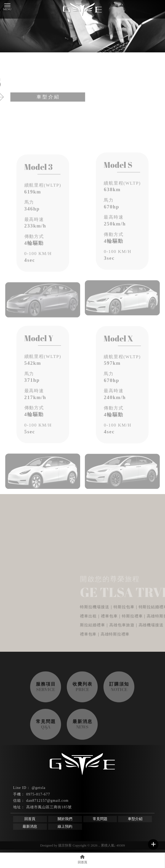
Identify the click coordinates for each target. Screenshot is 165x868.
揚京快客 (65, 845)
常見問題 (100, 819)
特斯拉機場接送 (100, 835)
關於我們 (65, 819)
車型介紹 (135, 819)
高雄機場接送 (45, 835)
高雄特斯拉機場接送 (133, 835)
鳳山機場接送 (71, 835)
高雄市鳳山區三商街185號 (49, 807)
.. (99, 845)
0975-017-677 (38, 794)
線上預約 (65, 826)
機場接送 (23, 835)
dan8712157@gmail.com (47, 801)
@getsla (39, 788)
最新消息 (30, 826)
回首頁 (30, 819)
